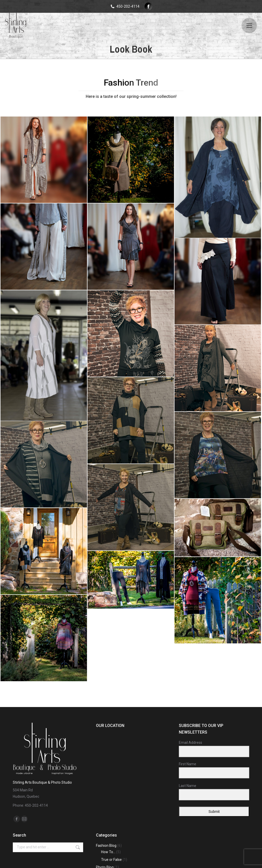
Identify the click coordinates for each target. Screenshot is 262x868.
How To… (108, 852)
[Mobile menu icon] (249, 26)
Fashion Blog (106, 846)
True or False (111, 860)
